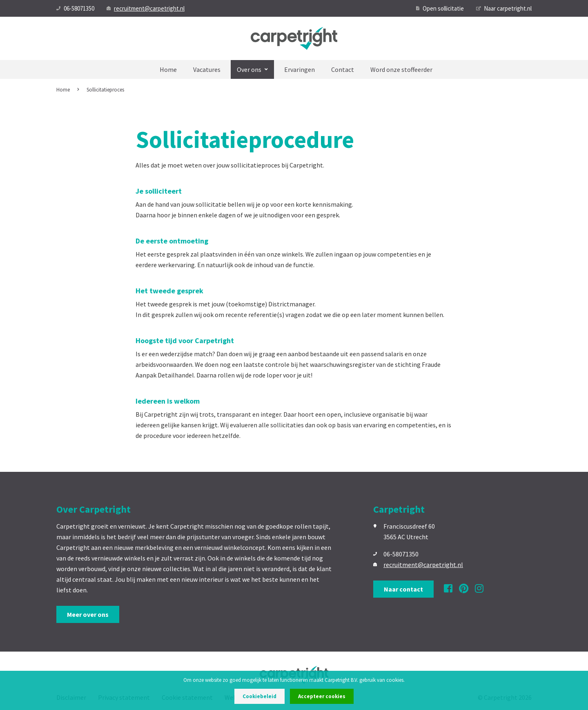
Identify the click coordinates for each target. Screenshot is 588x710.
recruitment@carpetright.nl (146, 8)
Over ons (252, 69)
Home (168, 69)
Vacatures (207, 69)
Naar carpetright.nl (504, 8)
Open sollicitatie (440, 8)
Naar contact (403, 589)
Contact (343, 69)
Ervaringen (300, 69)
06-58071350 (75, 8)
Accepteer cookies (322, 696)
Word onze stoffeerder (401, 69)
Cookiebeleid (259, 696)
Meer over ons (88, 614)
